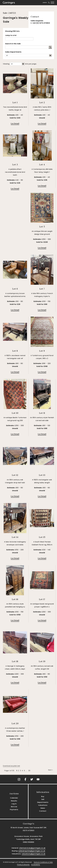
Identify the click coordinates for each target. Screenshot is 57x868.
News (43, 808)
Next (50, 770)
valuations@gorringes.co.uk (34, 854)
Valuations (43, 805)
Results (14, 801)
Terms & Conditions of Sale (43, 862)
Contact (43, 811)
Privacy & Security (23, 864)
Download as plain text (11, 766)
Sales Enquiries (37, 21)
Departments (43, 802)
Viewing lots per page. (20, 64)
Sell (43, 799)
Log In (45, 3)
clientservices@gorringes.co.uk (32, 848)
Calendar (14, 798)
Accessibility (36, 864)
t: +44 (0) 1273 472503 (40, 23)
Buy (43, 796)
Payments (14, 810)
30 (29, 771)
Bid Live (14, 807)
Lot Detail (15, 123)
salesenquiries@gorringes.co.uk (32, 851)
